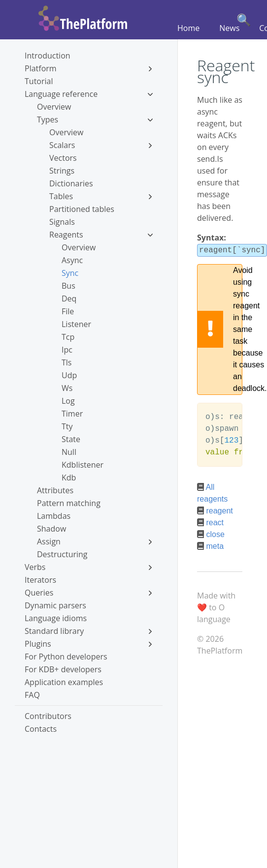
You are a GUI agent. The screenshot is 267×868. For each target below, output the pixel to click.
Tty (67, 426)
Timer (72, 414)
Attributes (55, 490)
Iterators (40, 580)
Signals (62, 222)
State (71, 439)
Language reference (89, 94)
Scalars (101, 145)
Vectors (63, 158)
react (215, 522)
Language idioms (56, 618)
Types (95, 120)
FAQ (32, 695)
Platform (89, 68)
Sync (70, 273)
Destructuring (62, 554)
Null (69, 452)
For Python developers (66, 657)
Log (68, 401)
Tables (101, 196)
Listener (76, 324)
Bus (68, 286)
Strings (62, 171)
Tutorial (39, 81)
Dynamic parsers (55, 605)
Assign (95, 541)
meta (215, 545)
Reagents (101, 235)
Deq (69, 299)
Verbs (89, 567)
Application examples (64, 682)
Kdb (69, 478)
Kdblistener (83, 465)
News (229, 28)
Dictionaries (71, 183)
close (215, 533)
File (68, 311)
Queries (89, 593)
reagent (219, 510)
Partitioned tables (82, 209)
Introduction (48, 56)
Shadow (51, 529)
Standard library (89, 631)
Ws (67, 388)
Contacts (41, 729)
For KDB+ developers (63, 669)
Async (72, 260)
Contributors (48, 716)
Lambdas (54, 516)
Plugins (89, 644)
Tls (67, 362)
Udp (69, 375)
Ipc (67, 350)
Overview (54, 107)
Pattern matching (69, 503)
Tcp (68, 337)
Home (188, 28)
